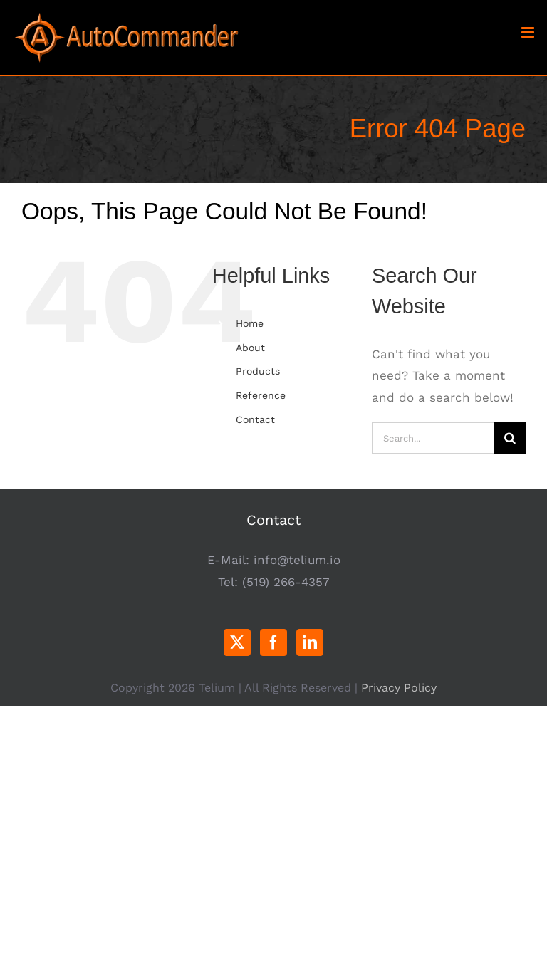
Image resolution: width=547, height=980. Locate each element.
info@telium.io (297, 560)
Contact (255, 419)
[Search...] (433, 438)
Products (258, 371)
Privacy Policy (399, 688)
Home (250, 323)
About (250, 348)
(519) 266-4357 (286, 582)
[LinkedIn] (310, 642)
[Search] (510, 438)
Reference (261, 395)
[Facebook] (273, 642)
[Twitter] (237, 642)
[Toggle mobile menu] (529, 32)
